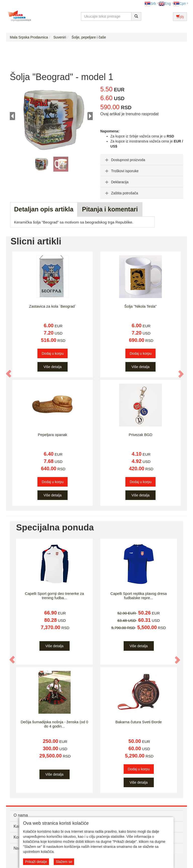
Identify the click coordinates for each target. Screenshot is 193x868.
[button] (9, 374)
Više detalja (53, 367)
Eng (165, 4)
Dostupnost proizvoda (125, 160)
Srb (150, 4)
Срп (180, 4)
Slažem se (64, 862)
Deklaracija (116, 182)
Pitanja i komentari (110, 209)
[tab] (142, 160)
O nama (21, 815)
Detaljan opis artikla (44, 209)
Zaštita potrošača (121, 193)
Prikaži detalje (36, 862)
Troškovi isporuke (121, 171)
